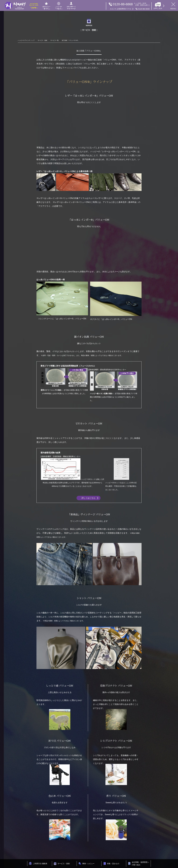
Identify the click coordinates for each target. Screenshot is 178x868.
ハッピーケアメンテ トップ (26, 40)
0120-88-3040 (130, 9)
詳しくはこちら (89, 498)
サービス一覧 (55, 40)
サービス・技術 (42, 40)
